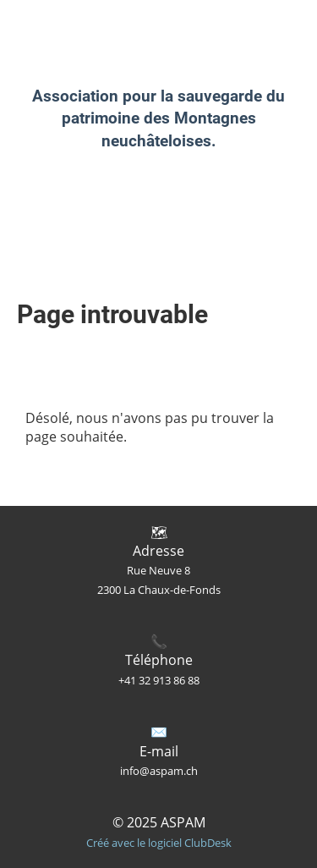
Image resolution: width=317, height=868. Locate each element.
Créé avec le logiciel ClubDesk (159, 843)
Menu (256, 24)
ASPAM (37, 24)
